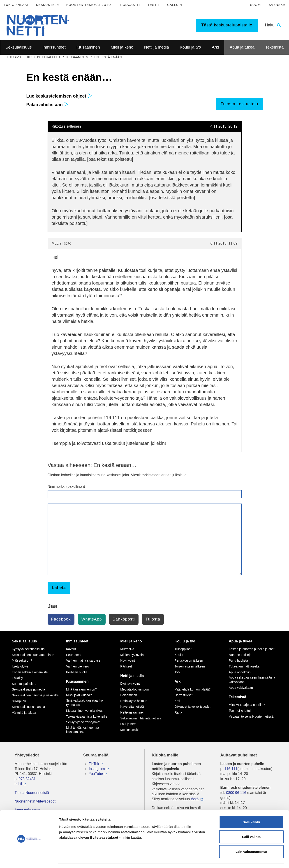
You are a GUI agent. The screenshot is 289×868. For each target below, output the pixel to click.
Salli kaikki (251, 809)
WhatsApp (92, 619)
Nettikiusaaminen (132, 712)
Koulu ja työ (185, 641)
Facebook (61, 619)
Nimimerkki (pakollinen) (66, 486)
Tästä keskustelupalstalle (227, 25)
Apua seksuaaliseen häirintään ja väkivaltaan (252, 680)
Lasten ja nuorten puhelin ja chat (252, 649)
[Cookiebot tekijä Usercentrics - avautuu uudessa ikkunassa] (29, 859)
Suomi (256, 5)
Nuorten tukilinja (240, 655)
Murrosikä (127, 649)
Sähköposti (124, 619)
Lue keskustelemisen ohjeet (59, 96)
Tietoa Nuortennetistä (32, 793)
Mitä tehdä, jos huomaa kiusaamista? (83, 730)
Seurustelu (74, 655)
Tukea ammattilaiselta (244, 666)
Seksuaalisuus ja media (29, 689)
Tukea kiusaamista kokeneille (87, 716)
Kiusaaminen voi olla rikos (84, 711)
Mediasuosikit (130, 730)
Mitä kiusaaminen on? (81, 689)
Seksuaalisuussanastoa (29, 707)
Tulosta (153, 619)
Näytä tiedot (241, 859)
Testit (154, 5)
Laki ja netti (128, 724)
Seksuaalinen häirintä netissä (141, 718)
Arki (178, 681)
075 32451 (27, 779)
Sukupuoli (19, 701)
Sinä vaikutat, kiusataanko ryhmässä (84, 703)
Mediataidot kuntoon (134, 689)
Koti (177, 701)
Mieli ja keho (131, 641)
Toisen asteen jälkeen (190, 666)
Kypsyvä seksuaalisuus (28, 649)
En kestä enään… (110, 57)
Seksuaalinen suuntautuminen (33, 655)
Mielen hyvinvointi (133, 655)
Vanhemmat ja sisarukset (84, 660)
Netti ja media (132, 676)
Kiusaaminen (77, 57)
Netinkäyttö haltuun (134, 701)
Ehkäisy (17, 678)
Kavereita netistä (132, 707)
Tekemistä (237, 697)
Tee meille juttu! (240, 711)
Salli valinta (251, 824)
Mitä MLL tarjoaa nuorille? (247, 705)
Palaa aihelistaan (47, 105)
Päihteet (126, 666)
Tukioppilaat (16, 5)
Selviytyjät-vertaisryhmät (83, 722)
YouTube (96, 774)
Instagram (97, 769)
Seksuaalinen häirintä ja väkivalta (35, 695)
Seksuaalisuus (24, 641)
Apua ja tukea (240, 641)
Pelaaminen (129, 695)
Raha (178, 712)
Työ (177, 672)
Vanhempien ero (78, 666)
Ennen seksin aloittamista (30, 672)
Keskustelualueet (44, 57)
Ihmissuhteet (77, 641)
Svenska (277, 5)
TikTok (94, 764)
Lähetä (59, 588)
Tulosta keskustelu (239, 104)
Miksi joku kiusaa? (79, 695)
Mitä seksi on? (22, 660)
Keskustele (48, 5)
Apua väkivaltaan (241, 688)
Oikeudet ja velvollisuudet (193, 707)
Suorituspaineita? (24, 684)
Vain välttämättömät (251, 838)
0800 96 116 (236, 793)
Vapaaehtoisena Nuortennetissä (251, 716)
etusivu (14, 57)
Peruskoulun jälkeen (189, 660)
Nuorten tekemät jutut (90, 5)
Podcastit (130, 5)
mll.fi (18, 784)
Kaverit (71, 649)
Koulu (179, 655)
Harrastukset (184, 695)
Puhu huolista (238, 660)
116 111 (231, 769)
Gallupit (176, 5)
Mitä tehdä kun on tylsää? (193, 689)
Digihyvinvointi (130, 684)
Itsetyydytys (20, 666)
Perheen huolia (77, 672)
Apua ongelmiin (240, 672)
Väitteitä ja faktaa (24, 713)
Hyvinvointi (128, 660)
